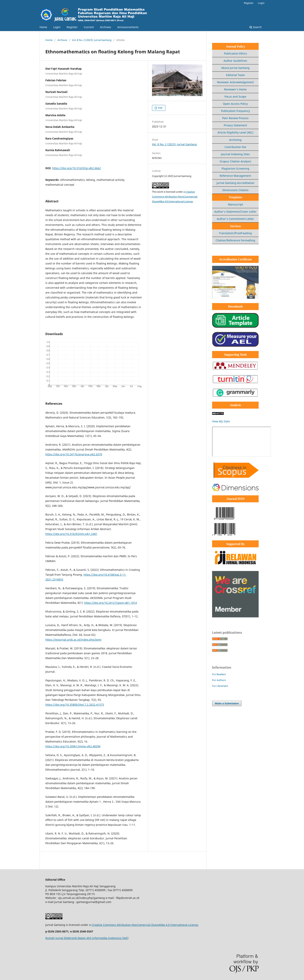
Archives (106, 27)
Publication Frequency (235, 111)
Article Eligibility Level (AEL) (235, 132)
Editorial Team (235, 75)
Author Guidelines (235, 61)
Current (89, 27)
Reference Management (235, 176)
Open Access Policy (235, 104)
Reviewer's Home (235, 89)
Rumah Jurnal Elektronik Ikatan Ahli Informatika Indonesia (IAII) (87, 938)
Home (43, 27)
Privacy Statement (235, 125)
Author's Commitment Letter (235, 219)
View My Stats (221, 421)
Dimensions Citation (235, 190)
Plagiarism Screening (235, 169)
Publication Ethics (235, 53)
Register (72, 27)
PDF (160, 108)
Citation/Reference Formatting (235, 240)
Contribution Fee (235, 147)
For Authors (219, 680)
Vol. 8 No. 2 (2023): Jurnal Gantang (92, 40)
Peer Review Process (235, 118)
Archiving (235, 140)
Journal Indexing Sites (235, 154)
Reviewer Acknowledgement (235, 82)
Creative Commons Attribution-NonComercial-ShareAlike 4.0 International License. (145, 925)
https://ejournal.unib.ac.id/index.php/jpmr (73, 640)
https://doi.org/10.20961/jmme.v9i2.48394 (73, 746)
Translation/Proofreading (235, 233)
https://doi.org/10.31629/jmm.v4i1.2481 (71, 534)
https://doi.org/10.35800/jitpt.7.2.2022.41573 (75, 705)
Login (57, 27)
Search (256, 27)
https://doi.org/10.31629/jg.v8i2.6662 (76, 168)
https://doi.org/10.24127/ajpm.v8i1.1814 (111, 603)
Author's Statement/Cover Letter (235, 212)
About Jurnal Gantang (235, 68)
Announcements (128, 27)
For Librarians (220, 686)
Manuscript (235, 204)
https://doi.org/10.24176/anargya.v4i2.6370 (74, 454)
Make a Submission (227, 703)
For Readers (219, 674)
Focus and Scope (235, 97)
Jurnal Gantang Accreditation (235, 183)
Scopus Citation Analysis (235, 161)
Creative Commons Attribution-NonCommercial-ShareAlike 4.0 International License (175, 197)
